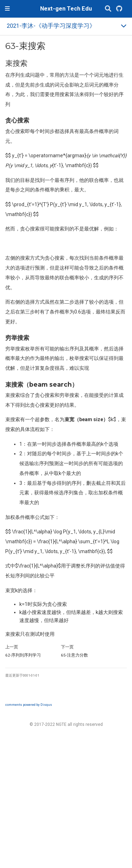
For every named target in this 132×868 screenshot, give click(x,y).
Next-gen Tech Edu (66, 9)
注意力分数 (74, 655)
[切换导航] (7, 9)
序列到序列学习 (23, 655)
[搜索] (108, 9)
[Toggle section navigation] (66, 26)
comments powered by (29, 705)
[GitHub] (119, 9)
